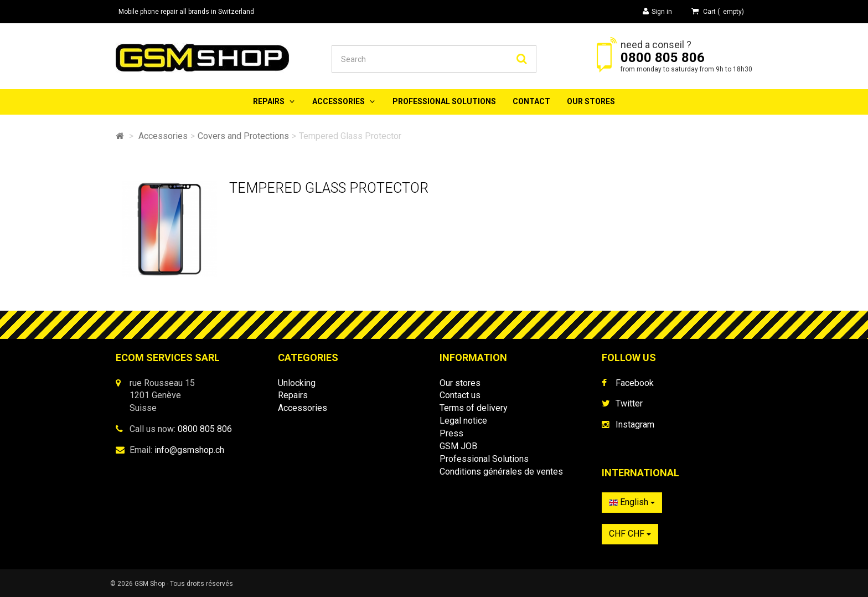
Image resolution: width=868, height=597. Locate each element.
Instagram (635, 424)
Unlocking (297, 383)
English (632, 502)
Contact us (460, 395)
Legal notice (463, 421)
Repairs (269, 101)
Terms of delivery (474, 408)
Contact (531, 101)
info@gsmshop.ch (189, 450)
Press (451, 433)
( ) (718, 11)
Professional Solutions (444, 101)
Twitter (629, 403)
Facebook (635, 383)
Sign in (657, 11)
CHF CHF (630, 534)
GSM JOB (458, 446)
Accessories (339, 101)
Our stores (591, 101)
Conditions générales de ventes (501, 472)
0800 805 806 (663, 58)
